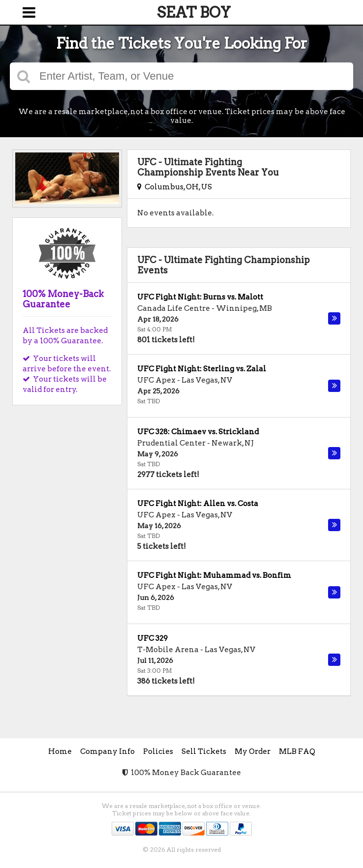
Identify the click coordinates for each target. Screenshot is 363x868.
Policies (158, 751)
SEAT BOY (194, 12)
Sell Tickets (204, 751)
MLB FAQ (297, 751)
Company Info (107, 751)
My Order (253, 751)
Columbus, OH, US (175, 187)
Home (60, 751)
